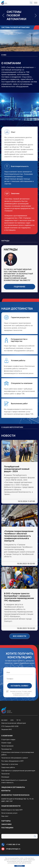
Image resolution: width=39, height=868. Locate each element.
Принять (19, 866)
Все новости (20, 636)
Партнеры (6, 821)
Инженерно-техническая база (15, 795)
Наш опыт (5, 816)
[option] (19, 15)
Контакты (6, 791)
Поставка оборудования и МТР (12, 761)
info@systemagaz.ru (13, 849)
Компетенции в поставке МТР (12, 810)
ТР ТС (19, 720)
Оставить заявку (19, 686)
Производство (7, 749)
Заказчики (6, 824)
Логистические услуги (9, 813)
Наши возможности (11, 806)
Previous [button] (3, 15)
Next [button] (36, 15)
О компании (7, 736)
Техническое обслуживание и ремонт (15, 758)
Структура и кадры (8, 739)
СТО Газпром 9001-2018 (10, 726)
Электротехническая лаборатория (14, 723)
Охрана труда (6, 743)
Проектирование (7, 746)
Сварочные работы (8, 767)
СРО (12, 720)
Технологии (5, 774)
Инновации (5, 777)
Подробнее (20, 287)
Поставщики (7, 828)
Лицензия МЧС (7, 729)
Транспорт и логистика (10, 764)
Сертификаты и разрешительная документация (18, 771)
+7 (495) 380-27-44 (13, 844)
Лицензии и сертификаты (13, 787)
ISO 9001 (4, 720)
